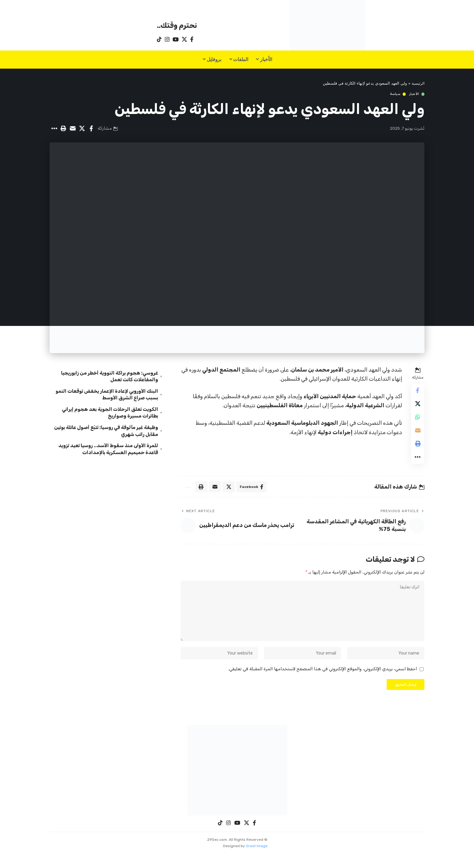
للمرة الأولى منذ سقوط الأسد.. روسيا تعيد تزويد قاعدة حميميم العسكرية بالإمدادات (109, 452)
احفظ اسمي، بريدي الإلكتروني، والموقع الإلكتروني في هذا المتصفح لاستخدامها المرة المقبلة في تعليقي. (323, 682)
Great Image (257, 860)
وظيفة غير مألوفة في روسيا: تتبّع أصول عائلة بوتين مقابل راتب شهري (107, 432)
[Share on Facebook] (91, 129)
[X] (184, 39)
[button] (63, 129)
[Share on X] (82, 129)
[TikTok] (159, 39)
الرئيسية (417, 84)
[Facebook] (192, 39)
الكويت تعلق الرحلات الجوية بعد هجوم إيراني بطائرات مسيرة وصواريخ (104, 412)
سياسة (394, 94)
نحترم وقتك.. (177, 25)
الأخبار (414, 94)
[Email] (73, 129)
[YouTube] (176, 39)
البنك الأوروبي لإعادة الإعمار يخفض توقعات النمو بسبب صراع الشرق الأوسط (108, 392)
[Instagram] (167, 39)
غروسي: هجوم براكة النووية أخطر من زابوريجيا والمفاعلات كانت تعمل (105, 373)
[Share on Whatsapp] (417, 420)
